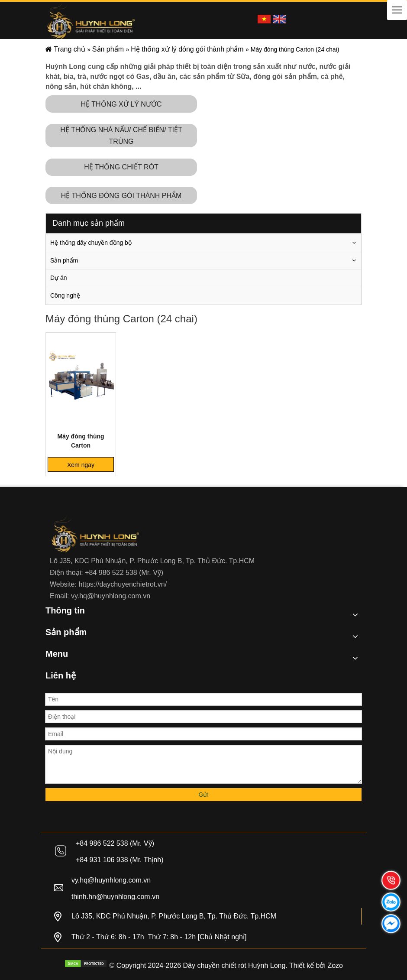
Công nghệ (65, 295)
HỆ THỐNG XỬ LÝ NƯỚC (121, 104)
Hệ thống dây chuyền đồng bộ (91, 243)
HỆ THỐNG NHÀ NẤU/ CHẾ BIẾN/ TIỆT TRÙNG (121, 136)
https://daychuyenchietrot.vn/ (123, 584)
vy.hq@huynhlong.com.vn (111, 596)
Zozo (335, 965)
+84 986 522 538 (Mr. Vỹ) (124, 573)
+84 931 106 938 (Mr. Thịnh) (120, 860)
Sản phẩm (64, 260)
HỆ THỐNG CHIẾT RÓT (121, 167)
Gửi (204, 795)
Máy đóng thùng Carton (81, 441)
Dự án (59, 278)
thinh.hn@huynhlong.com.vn (115, 897)
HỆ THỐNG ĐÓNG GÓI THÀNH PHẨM (121, 196)
